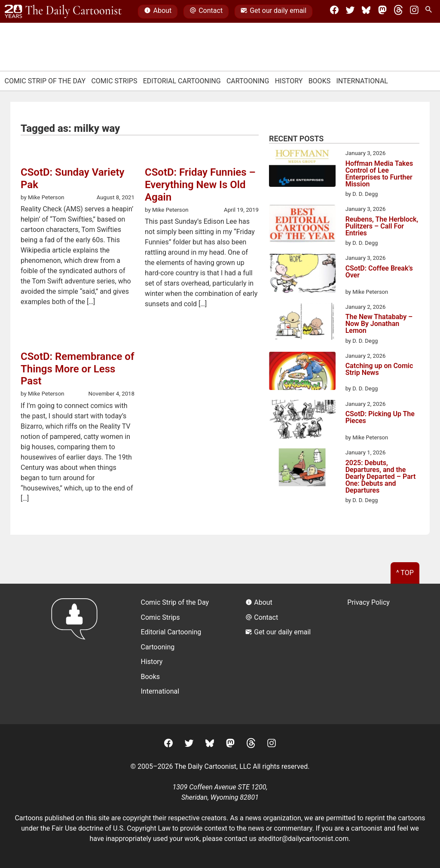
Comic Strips (114, 81)
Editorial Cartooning (182, 81)
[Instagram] (414, 12)
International (362, 81)
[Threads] (398, 12)
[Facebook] (334, 12)
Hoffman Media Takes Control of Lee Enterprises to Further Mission (379, 174)
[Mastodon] (382, 12)
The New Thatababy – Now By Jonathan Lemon (379, 324)
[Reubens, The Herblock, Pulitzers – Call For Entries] (302, 225)
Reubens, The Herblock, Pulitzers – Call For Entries (382, 226)
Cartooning (248, 81)
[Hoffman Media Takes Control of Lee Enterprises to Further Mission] (302, 169)
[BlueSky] (366, 12)
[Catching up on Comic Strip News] (302, 372)
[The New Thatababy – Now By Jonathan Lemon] (302, 323)
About (158, 12)
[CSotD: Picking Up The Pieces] (302, 421)
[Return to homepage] (77, 654)
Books (320, 81)
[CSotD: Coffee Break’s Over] (302, 275)
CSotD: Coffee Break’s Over (379, 272)
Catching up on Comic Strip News (379, 370)
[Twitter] (350, 12)
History (289, 81)
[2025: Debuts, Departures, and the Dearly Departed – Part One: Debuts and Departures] (302, 469)
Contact (206, 12)
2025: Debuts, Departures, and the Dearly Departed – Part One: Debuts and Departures (381, 477)
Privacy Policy (368, 602)
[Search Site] (430, 12)
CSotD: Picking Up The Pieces (380, 418)
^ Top (405, 573)
